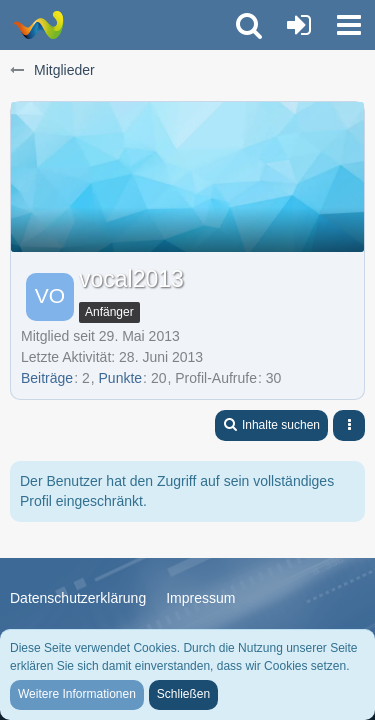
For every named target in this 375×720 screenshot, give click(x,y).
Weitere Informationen (77, 694)
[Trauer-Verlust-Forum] (37, 25)
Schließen (183, 694)
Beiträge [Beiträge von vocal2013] (47, 378)
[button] (349, 25)
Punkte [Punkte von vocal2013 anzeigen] (121, 378)
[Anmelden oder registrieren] (299, 25)
